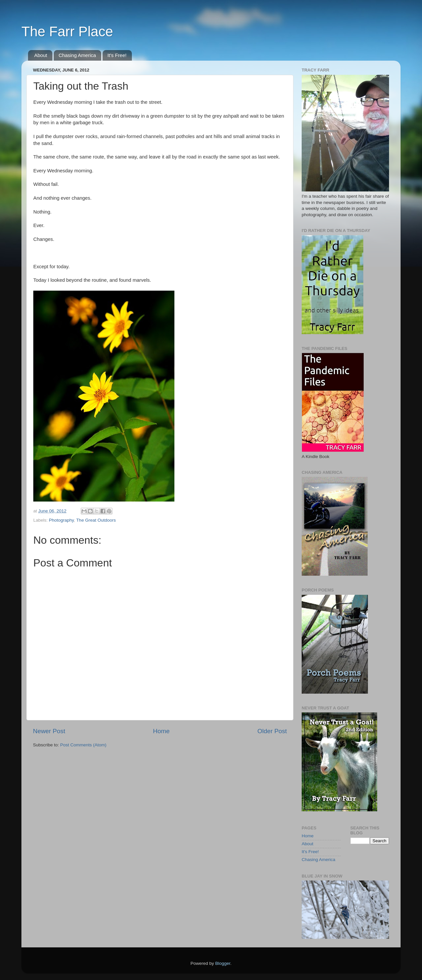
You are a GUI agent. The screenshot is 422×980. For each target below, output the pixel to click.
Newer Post (49, 731)
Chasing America (77, 55)
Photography (61, 520)
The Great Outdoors (96, 520)
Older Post (272, 731)
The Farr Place (67, 31)
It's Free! (117, 55)
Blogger (223, 963)
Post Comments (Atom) (83, 745)
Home (161, 731)
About (41, 55)
